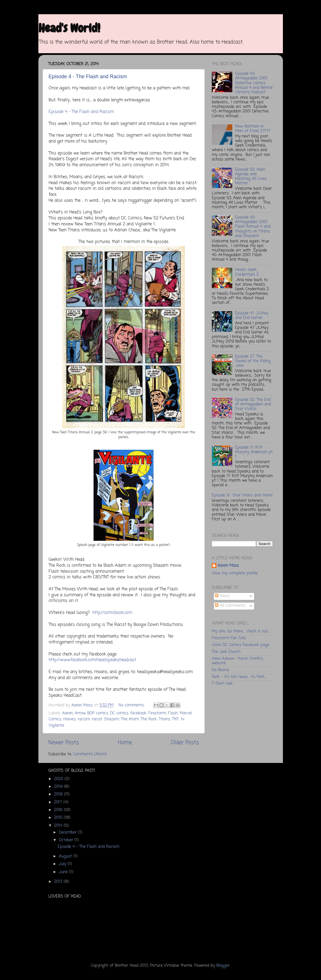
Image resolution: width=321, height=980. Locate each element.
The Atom (130, 719)
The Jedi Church (226, 652)
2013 (59, 882)
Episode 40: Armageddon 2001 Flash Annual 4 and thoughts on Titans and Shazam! (253, 227)
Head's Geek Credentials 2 (247, 272)
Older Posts (185, 743)
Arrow (80, 713)
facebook (138, 713)
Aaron (68, 713)
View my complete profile (235, 573)
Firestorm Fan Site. (229, 638)
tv (183, 719)
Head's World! (69, 28)
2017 (59, 802)
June (64, 872)
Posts (222, 596)
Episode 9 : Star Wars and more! (242, 495)
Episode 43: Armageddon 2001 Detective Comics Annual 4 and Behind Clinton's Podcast (254, 83)
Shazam (112, 719)
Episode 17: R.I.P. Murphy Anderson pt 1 (254, 452)
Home (125, 743)
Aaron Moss (228, 566)
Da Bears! (221, 670)
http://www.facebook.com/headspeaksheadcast (92, 660)
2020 (59, 779)
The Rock (149, 719)
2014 (59, 826)
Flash (173, 713)
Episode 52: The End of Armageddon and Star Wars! (253, 404)
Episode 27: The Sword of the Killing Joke (253, 361)
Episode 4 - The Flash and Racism (88, 77)
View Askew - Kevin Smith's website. (237, 661)
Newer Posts (64, 743)
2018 (59, 794)
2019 (59, 787)
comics (102, 713)
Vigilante (56, 726)
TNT (175, 719)
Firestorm (157, 713)
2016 (59, 810)
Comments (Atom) (90, 754)
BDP (91, 713)
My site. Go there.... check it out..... (241, 631)
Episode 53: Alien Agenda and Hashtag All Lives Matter (251, 177)
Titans (164, 719)
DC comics (119, 713)
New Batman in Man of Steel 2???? (253, 129)
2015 (59, 818)
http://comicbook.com (112, 613)
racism (84, 719)
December (69, 833)
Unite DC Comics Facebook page (241, 645)
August (66, 856)
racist (97, 719)
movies (69, 719)
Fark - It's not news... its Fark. (239, 677)
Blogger (223, 966)
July (63, 864)
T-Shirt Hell (222, 684)
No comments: (132, 705)
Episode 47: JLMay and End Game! (252, 316)
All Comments (230, 606)
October (67, 840)
